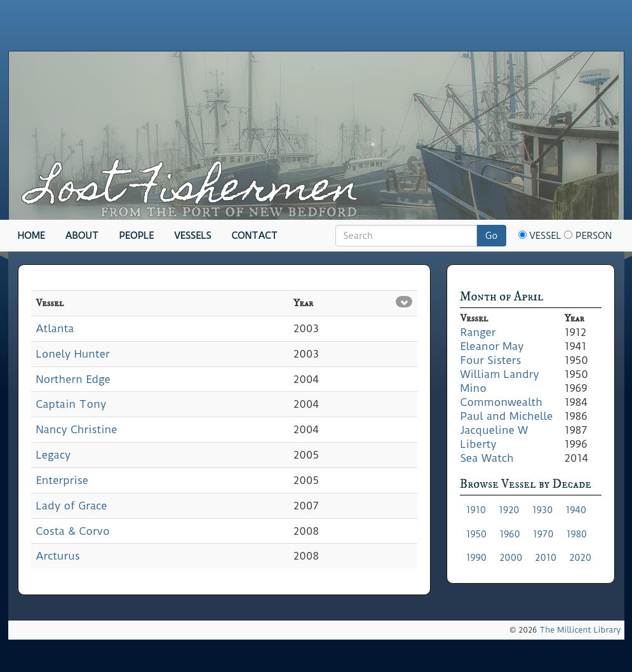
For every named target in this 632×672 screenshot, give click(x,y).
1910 (476, 510)
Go (492, 236)
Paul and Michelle (507, 416)
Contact (255, 236)
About (82, 236)
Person (588, 236)
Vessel (540, 236)
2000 (511, 558)
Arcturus (58, 556)
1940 (576, 510)
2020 (580, 558)
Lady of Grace (72, 506)
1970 (543, 534)
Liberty (479, 444)
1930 (543, 510)
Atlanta (55, 328)
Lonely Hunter (73, 354)
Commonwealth (501, 402)
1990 (477, 558)
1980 (576, 534)
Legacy (54, 455)
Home (31, 236)
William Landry (500, 374)
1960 (510, 534)
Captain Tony (71, 404)
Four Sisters (491, 360)
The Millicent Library (580, 630)
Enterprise (63, 480)
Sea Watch (487, 458)
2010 (546, 558)
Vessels (192, 236)
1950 (477, 534)
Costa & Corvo (73, 531)
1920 (509, 510)
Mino (474, 388)
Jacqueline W (494, 430)
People (136, 236)
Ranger (478, 332)
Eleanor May (492, 346)
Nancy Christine (77, 429)
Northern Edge (73, 379)
